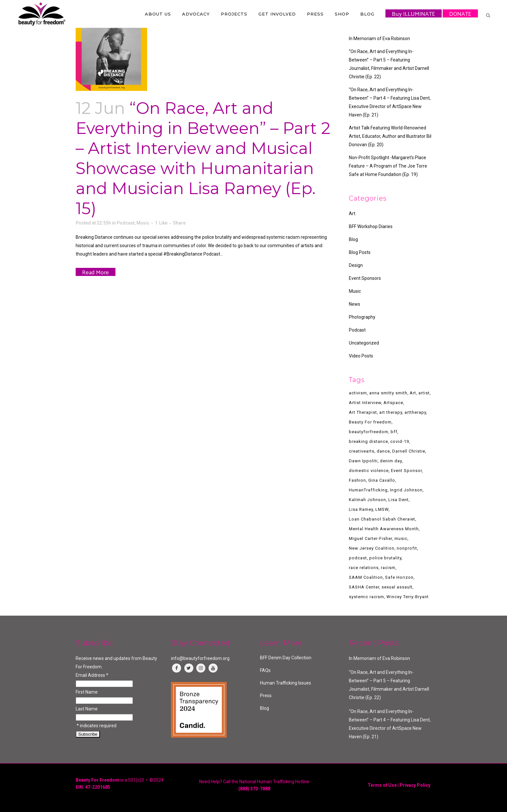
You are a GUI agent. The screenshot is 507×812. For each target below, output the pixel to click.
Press (266, 696)
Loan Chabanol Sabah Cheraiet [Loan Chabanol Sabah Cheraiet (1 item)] (382, 519)
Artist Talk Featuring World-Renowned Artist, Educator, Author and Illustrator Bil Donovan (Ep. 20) (390, 136)
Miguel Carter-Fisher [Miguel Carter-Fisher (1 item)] (371, 538)
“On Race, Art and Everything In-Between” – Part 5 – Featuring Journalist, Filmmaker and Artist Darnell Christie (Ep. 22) (389, 685)
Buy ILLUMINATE (414, 13)
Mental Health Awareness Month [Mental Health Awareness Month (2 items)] (384, 529)
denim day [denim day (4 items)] (391, 461)
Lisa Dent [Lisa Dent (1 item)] (399, 500)
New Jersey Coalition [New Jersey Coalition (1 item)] (372, 548)
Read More (96, 272)
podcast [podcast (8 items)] (358, 558)
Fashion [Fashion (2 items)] (357, 480)
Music (143, 223)
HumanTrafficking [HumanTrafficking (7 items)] (368, 490)
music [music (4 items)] (401, 538)
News (355, 304)
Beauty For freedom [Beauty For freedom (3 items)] (370, 422)
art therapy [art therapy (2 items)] (391, 412)
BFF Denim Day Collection (286, 658)
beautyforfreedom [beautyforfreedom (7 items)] (369, 432)
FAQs (265, 670)
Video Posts (361, 356)
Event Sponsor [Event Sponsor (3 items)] (406, 471)
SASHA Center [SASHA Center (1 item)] (364, 587)
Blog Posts (360, 252)
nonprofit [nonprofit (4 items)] (407, 548)
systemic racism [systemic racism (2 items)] (367, 597)
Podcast (126, 223)
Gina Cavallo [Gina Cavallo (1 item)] (382, 480)
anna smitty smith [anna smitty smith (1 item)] (388, 393)
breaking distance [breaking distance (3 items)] (368, 441)
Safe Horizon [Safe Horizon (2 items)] (399, 577)
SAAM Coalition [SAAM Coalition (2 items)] (366, 577)
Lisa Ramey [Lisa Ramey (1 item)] (361, 509)
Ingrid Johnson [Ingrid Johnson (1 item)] (406, 490)
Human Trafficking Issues (286, 683)
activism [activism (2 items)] (358, 393)
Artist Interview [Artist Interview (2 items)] (365, 403)
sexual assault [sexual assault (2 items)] (397, 587)
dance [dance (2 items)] (383, 451)
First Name (87, 692)
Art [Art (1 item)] (413, 393)
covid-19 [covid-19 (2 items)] (400, 441)
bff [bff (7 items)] (394, 432)
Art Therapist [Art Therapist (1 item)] (363, 412)
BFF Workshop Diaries (371, 226)
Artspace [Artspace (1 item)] (393, 403)
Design (356, 265)
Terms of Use (382, 785)
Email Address (92, 675)
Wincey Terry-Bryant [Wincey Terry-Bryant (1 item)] (408, 597)
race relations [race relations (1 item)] (364, 568)
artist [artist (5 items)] (424, 393)
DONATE (460, 13)
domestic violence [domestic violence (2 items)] (369, 471)
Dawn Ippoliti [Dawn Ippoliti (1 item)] (363, 461)
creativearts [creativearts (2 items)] (362, 451)
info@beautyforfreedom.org (200, 658)
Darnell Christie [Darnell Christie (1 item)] (409, 451)
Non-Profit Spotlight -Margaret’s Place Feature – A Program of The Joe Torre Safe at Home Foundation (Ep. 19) (388, 166)
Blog (353, 239)
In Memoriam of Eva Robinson (379, 38)
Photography (362, 317)
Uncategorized (364, 343)
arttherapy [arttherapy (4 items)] (415, 412)
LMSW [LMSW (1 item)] (382, 509)
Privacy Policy (415, 785)
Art (352, 214)
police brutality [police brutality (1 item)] (385, 558)
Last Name (87, 709)
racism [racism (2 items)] (388, 568)
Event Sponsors (365, 278)
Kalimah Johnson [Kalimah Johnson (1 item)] (367, 500)
